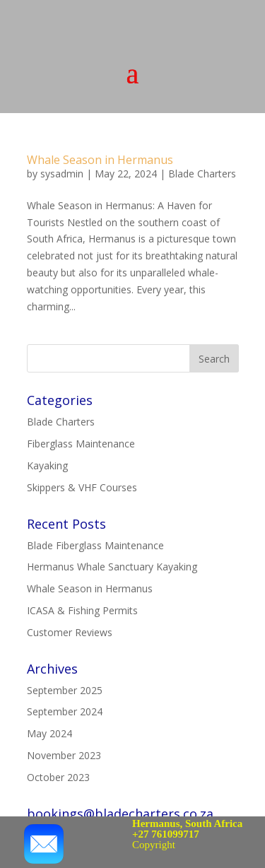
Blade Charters (202, 174)
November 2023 (64, 755)
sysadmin (62, 174)
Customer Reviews (70, 632)
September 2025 (65, 690)
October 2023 (58, 777)
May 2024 (49, 733)
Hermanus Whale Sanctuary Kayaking (112, 567)
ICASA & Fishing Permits (82, 610)
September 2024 (65, 711)
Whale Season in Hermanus (100, 160)
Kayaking (47, 465)
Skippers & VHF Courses (82, 487)
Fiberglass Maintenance (81, 444)
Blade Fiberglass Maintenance (95, 545)
